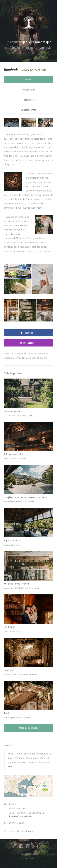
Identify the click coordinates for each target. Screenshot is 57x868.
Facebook (28, 333)
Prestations (29, 90)
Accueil (29, 79)
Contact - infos (28, 110)
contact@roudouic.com (21, 831)
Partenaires (29, 100)
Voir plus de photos (28, 728)
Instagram (29, 343)
